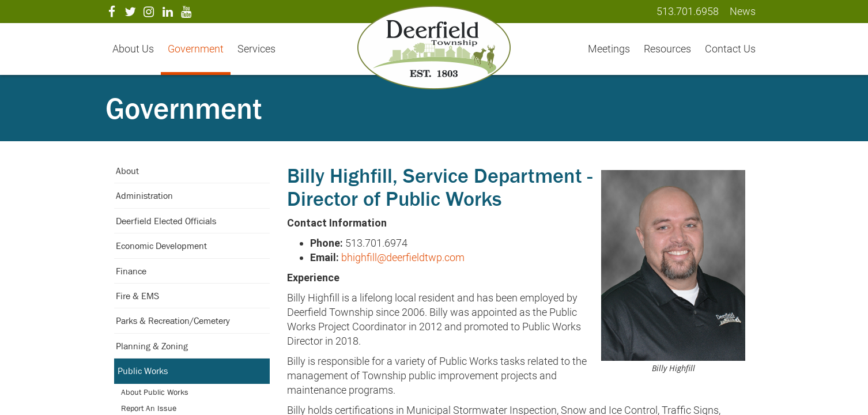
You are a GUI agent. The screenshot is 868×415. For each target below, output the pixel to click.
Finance (131, 271)
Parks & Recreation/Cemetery (173, 320)
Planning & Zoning (152, 346)
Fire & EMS (137, 296)
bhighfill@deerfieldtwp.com (403, 257)
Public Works (143, 371)
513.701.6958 (688, 11)
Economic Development (161, 246)
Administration (144, 195)
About (127, 171)
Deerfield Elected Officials (166, 221)
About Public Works (155, 392)
